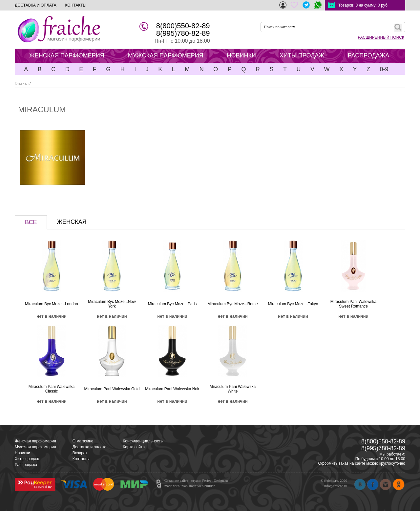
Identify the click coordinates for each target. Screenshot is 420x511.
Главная (22, 83)
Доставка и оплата (90, 447)
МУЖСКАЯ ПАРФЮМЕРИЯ (166, 55)
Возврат (80, 453)
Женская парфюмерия (35, 441)
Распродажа (26, 465)
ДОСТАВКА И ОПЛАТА (36, 5)
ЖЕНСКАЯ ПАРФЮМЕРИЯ (67, 55)
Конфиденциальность (143, 441)
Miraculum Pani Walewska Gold (112, 389)
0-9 (384, 69)
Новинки (22, 453)
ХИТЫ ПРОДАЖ (302, 55)
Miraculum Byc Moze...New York (112, 304)
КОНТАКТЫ (76, 5)
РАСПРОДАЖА (368, 55)
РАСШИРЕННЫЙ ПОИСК (381, 37)
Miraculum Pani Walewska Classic (52, 389)
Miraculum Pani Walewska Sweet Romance (353, 304)
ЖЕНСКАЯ (72, 222)
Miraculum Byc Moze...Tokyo (293, 304)
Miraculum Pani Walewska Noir (172, 389)
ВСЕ (31, 222)
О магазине (83, 441)
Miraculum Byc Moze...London (51, 304)
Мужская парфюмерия (35, 447)
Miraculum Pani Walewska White (233, 389)
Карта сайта (134, 447)
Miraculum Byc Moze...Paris (172, 304)
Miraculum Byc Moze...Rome (232, 304)
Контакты (81, 459)
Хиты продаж (27, 459)
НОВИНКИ (241, 55)
